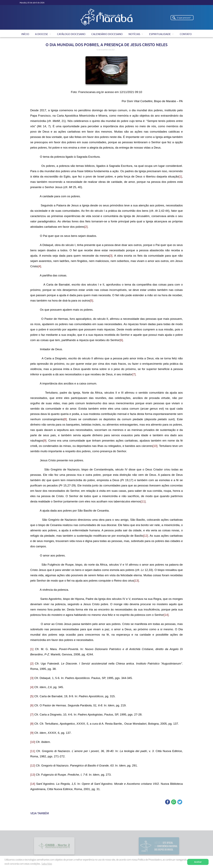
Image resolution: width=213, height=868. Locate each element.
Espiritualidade (160, 34)
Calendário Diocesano (107, 34)
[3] (111, 256)
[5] (91, 301)
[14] (166, 615)
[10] (155, 446)
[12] (146, 536)
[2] (86, 227)
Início (25, 34)
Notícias (134, 34)
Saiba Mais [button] (47, 864)
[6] (121, 340)
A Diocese (42, 34)
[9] (45, 441)
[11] (143, 501)
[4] (39, 266)
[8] (65, 419)
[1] (180, 176)
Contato (186, 34)
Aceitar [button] (198, 862)
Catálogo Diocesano (71, 34)
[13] (136, 581)
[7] (134, 374)
